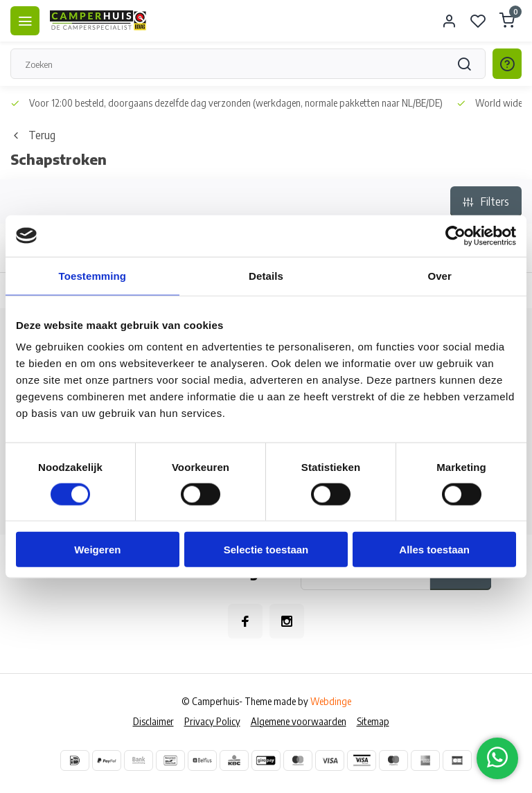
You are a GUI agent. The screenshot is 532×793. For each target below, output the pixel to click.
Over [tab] (440, 275)
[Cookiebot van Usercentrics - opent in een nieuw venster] (455, 235)
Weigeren (97, 550)
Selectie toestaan (266, 550)
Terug (33, 135)
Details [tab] (266, 275)
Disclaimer (153, 721)
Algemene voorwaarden (299, 721)
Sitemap (373, 721)
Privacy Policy (212, 721)
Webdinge (331, 701)
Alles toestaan (434, 550)
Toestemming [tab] (93, 275)
